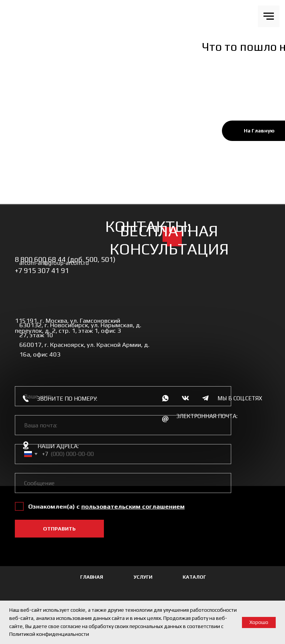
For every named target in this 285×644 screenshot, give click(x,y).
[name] (123, 396)
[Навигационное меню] (269, 16)
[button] (133, 506)
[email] (123, 425)
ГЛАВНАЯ (92, 577)
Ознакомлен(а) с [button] (55, 506)
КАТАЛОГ (194, 577)
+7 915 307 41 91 (42, 270)
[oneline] (123, 483)
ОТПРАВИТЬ (59, 529)
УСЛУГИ (143, 577)
